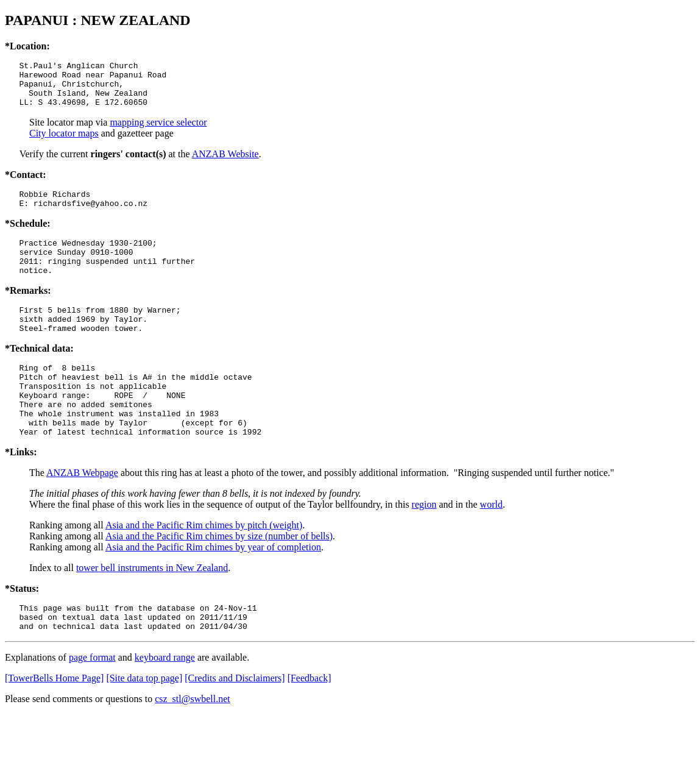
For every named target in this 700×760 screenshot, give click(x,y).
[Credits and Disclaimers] (235, 724)
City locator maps (64, 142)
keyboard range (165, 703)
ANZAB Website (225, 163)
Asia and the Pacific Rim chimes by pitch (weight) (204, 565)
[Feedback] (309, 724)
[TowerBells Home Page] (54, 724)
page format (92, 703)
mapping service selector (158, 131)
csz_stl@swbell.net (193, 744)
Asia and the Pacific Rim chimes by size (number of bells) (219, 576)
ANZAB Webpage (82, 513)
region (424, 545)
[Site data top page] (144, 724)
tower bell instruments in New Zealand (152, 608)
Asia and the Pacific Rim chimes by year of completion (213, 587)
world (491, 545)
